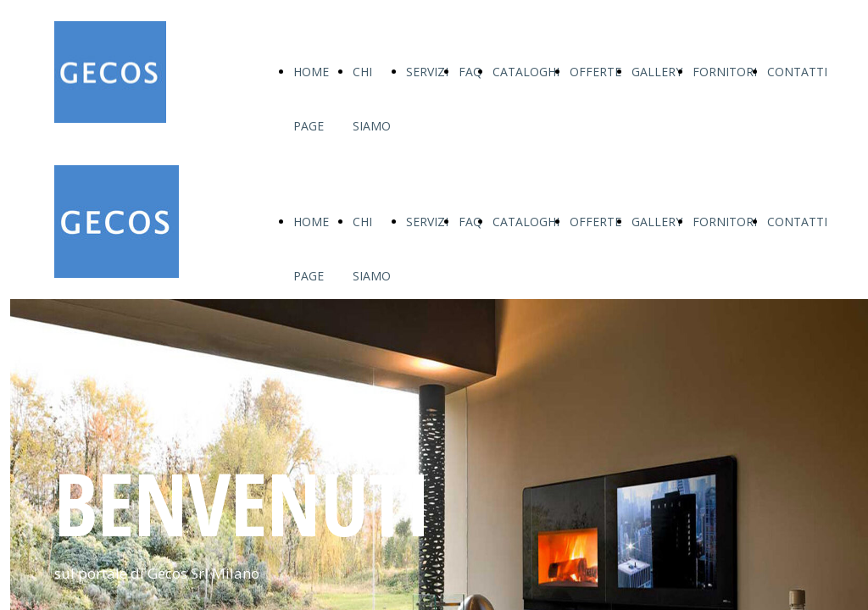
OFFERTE (595, 72)
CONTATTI (797, 72)
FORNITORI (725, 72)
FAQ (470, 72)
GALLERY (657, 72)
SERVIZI (427, 72)
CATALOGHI (526, 72)
